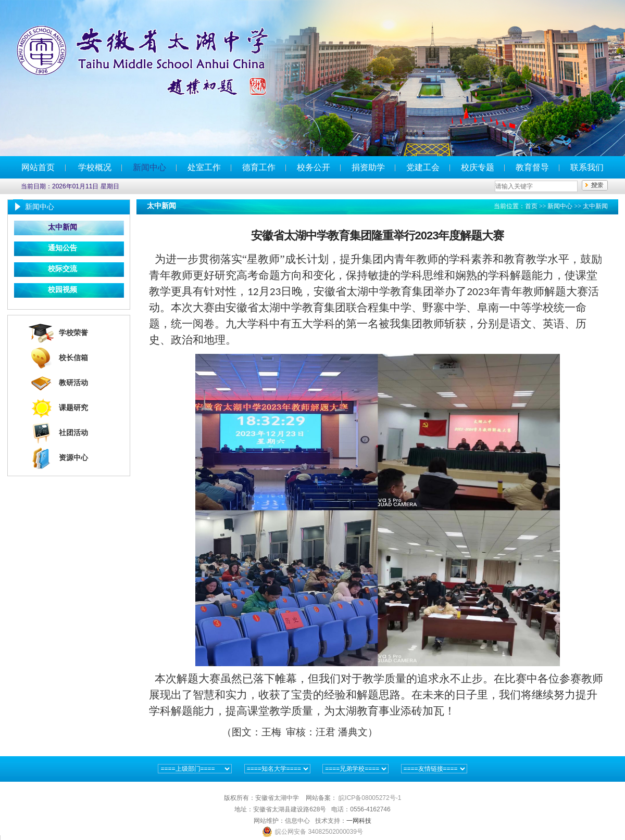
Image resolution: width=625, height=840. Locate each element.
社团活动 (73, 433)
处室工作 (204, 167)
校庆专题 (478, 167)
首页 (531, 206)
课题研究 (73, 408)
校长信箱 (73, 358)
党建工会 (423, 167)
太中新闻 (63, 227)
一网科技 (359, 821)
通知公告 (63, 248)
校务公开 (314, 167)
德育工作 (259, 167)
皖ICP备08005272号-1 (370, 798)
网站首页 (38, 167)
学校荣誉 (73, 333)
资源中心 (73, 458)
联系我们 (587, 167)
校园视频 (63, 290)
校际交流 (63, 269)
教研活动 (73, 383)
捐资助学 (368, 167)
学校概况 (95, 167)
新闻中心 (149, 167)
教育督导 (532, 167)
